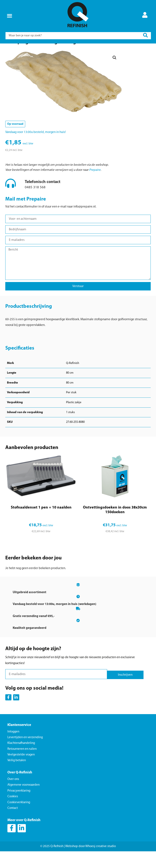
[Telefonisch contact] (11, 201)
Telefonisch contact (43, 200)
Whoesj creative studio (101, 864)
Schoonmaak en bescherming (34, 50)
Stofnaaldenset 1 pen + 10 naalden (41, 525)
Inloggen (13, 749)
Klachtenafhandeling (21, 761)
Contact (13, 826)
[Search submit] (145, 36)
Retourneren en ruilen (22, 767)
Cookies (13, 814)
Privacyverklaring (19, 809)
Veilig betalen (17, 778)
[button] (9, 16)
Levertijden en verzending (25, 755)
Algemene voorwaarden (23, 803)
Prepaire (95, 188)
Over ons (13, 797)
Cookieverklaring (19, 820)
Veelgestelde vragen (21, 772)
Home (13, 50)
